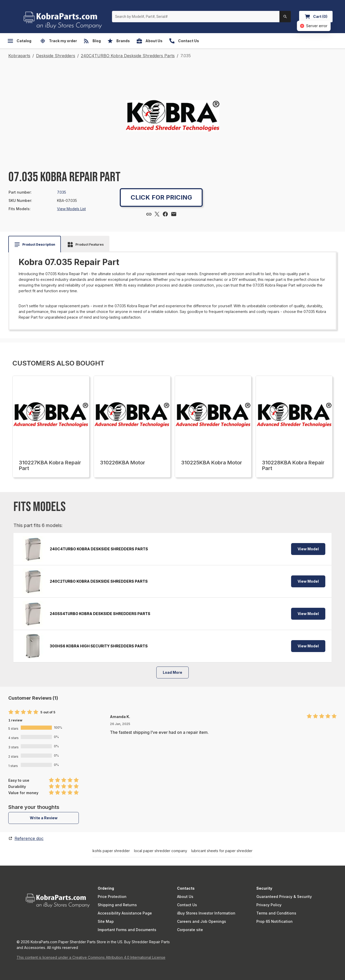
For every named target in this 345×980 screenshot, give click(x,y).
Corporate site (190, 930)
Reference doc (29, 838)
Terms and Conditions (276, 913)
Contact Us (187, 905)
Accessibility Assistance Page (125, 913)
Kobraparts (19, 56)
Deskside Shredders (56, 56)
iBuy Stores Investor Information (206, 913)
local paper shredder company (161, 851)
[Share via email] (174, 214)
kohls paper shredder (111, 851)
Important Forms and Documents (127, 930)
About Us (185, 897)
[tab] (35, 245)
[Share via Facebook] (165, 214)
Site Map (106, 921)
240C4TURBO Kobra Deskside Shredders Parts (128, 56)
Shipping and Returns (117, 905)
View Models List (71, 209)
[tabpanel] (172, 289)
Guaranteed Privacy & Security (284, 897)
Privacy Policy (269, 905)
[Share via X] (157, 214)
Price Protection (112, 897)
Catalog (19, 41)
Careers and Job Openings (202, 921)
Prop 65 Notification (274, 921)
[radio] (11, 712)
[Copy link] (149, 214)
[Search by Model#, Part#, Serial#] (196, 17)
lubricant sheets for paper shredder (222, 851)
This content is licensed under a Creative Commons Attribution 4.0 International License (91, 957)
